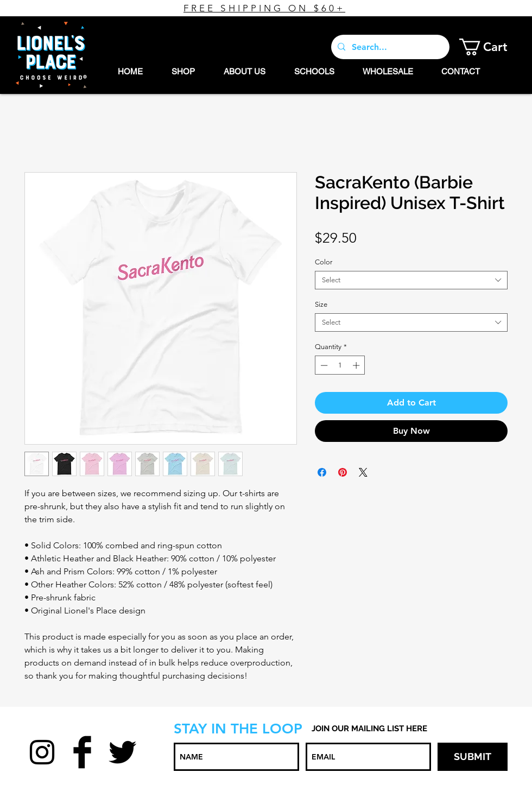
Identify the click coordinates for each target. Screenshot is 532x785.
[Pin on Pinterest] (343, 472)
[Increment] (357, 365)
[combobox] (411, 280)
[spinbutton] (340, 365)
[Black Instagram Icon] (42, 752)
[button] (492, 47)
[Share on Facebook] (322, 472)
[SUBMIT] (473, 757)
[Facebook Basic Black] (82, 752)
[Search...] (389, 47)
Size (321, 304)
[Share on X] (363, 472)
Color (324, 262)
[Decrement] (323, 365)
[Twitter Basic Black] (122, 752)
